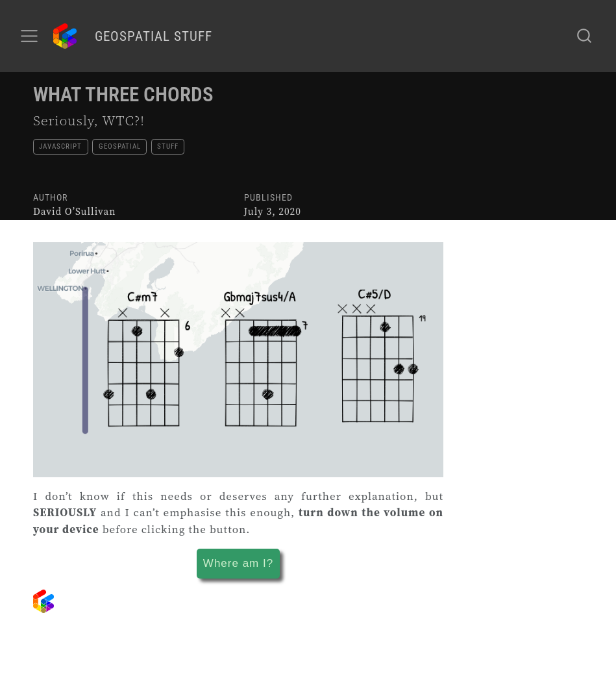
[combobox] (585, 36)
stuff (168, 146)
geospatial (120, 146)
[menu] (29, 36)
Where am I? (238, 563)
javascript (60, 146)
